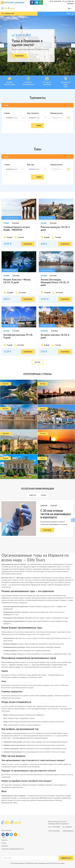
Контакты (5, 846)
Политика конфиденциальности (12, 849)
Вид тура (31, 165)
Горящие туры (8, 14)
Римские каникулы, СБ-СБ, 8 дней (55, 229)
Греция (6, 223)
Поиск (38, 126)
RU (69, 9)
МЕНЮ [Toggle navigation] (70, 14)
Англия (44, 276)
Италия (44, 223)
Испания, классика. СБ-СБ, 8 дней (55, 336)
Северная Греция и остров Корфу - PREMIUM (17, 229)
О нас (3, 837)
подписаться (66, 858)
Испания (44, 331)
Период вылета (56, 113)
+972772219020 (8, 3)
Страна (7, 113)
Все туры (38, 362)
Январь (6, 105)
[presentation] (2, 46)
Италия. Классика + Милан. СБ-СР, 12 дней (17, 281)
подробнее (28, 244)
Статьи (43, 495)
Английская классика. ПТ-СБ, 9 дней (18, 336)
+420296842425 (19, 3)
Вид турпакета (33, 113)
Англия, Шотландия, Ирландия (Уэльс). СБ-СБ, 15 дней (55, 282)
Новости (33, 495)
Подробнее (19, 56)
